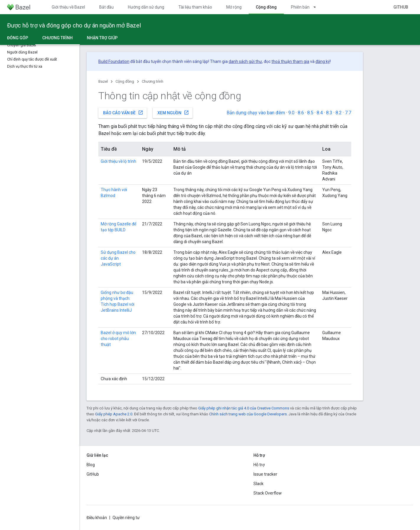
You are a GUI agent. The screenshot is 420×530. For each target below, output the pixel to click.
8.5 (310, 113)
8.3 (329, 113)
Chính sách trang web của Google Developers (248, 414)
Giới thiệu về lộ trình (118, 161)
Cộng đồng (125, 81)
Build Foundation (114, 61)
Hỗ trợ (259, 465)
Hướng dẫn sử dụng (146, 7)
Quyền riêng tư (126, 518)
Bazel (103, 81)
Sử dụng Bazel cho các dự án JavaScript (118, 258)
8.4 (320, 113)
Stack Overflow (268, 493)
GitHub (401, 7)
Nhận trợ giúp (102, 38)
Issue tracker (265, 474)
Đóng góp (18, 38)
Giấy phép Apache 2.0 (114, 414)
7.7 (348, 113)
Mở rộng (234, 7)
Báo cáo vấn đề (123, 113)
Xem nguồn (173, 113)
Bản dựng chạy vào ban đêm (256, 113)
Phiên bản (300, 7)
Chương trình (153, 81)
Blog (91, 465)
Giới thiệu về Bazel (68, 7)
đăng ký (323, 61)
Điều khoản (97, 518)
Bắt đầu (106, 7)
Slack (258, 484)
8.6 (301, 113)
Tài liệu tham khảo (195, 7)
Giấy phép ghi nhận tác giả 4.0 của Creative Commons (244, 408)
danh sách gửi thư (245, 61)
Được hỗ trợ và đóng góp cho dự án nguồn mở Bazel (74, 25)
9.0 (291, 113)
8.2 (339, 113)
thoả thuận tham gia (290, 61)
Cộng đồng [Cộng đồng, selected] (266, 7)
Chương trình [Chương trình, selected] (57, 38)
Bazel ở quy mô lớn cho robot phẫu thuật (118, 339)
